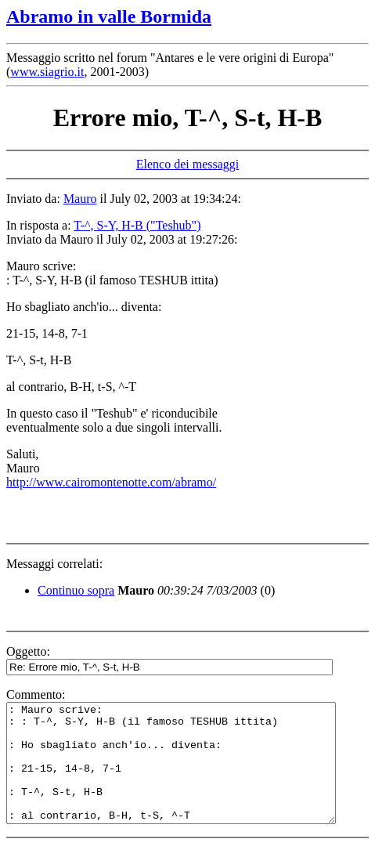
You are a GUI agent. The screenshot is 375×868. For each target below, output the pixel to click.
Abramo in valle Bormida (109, 16)
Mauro (80, 199)
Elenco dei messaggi (188, 164)
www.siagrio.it (47, 72)
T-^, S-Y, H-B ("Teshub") (137, 225)
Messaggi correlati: (54, 564)
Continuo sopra (76, 590)
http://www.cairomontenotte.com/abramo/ (111, 482)
